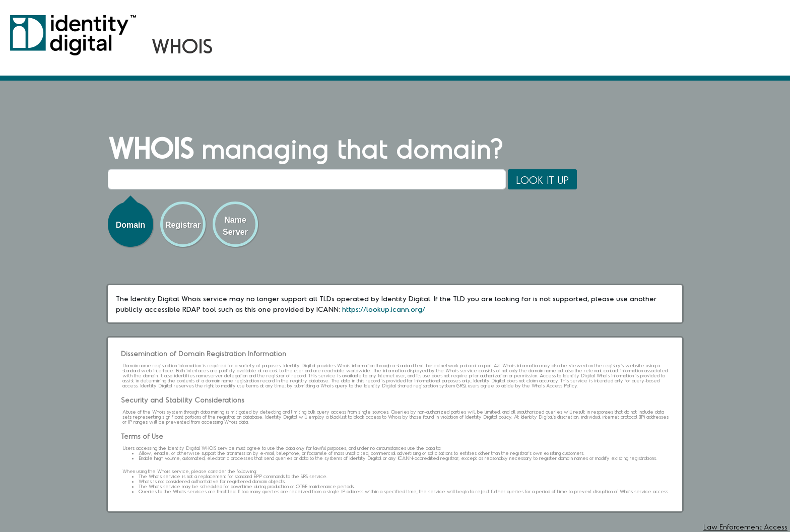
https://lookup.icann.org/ (384, 309)
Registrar (183, 225)
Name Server (235, 226)
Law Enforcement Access (745, 527)
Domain (131, 225)
